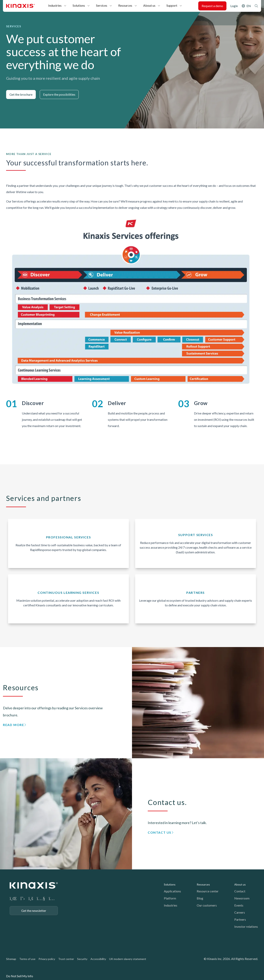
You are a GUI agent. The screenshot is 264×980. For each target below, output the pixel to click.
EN (249, 6)
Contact (240, 891)
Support (172, 5)
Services (102, 5)
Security (82, 959)
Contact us (160, 832)
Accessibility (98, 959)
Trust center (66, 959)
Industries (55, 5)
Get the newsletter (34, 911)
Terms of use (27, 959)
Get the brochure (21, 94)
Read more (13, 725)
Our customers (207, 905)
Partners (240, 919)
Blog (200, 898)
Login (234, 6)
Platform (170, 898)
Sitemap (11, 959)
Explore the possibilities (59, 94)
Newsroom (242, 898)
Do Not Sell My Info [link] (20, 976)
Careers (240, 912)
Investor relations (246, 926)
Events (239, 905)
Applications (172, 891)
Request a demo (212, 6)
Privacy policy (47, 959)
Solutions (79, 5)
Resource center (208, 891)
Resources (125, 5)
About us (149, 5)
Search (256, 6)
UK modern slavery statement (128, 959)
